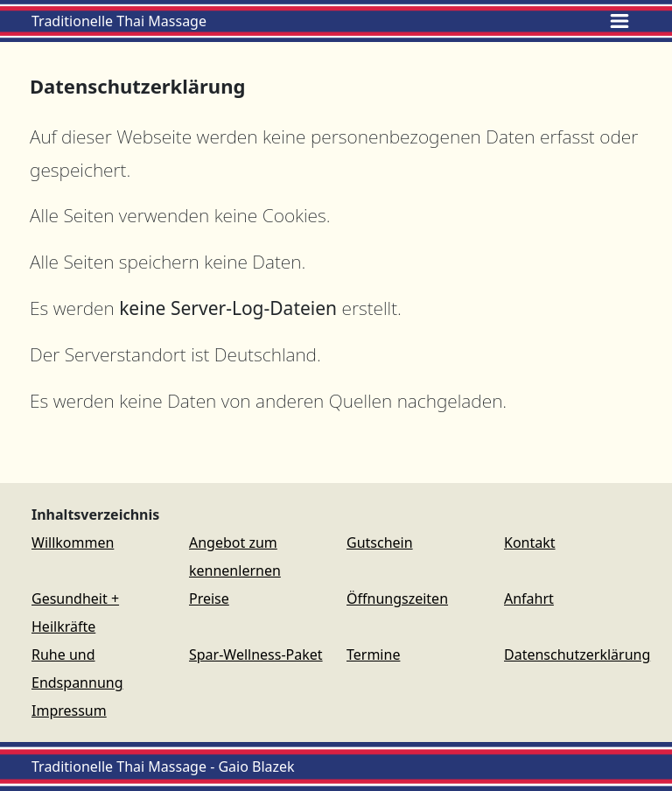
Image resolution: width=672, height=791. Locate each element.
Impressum (69, 710)
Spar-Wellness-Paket (256, 654)
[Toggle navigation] (619, 21)
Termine (373, 654)
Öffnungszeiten (397, 598)
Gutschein (380, 542)
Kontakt (530, 542)
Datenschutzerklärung (577, 654)
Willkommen (73, 542)
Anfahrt (529, 598)
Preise (209, 598)
